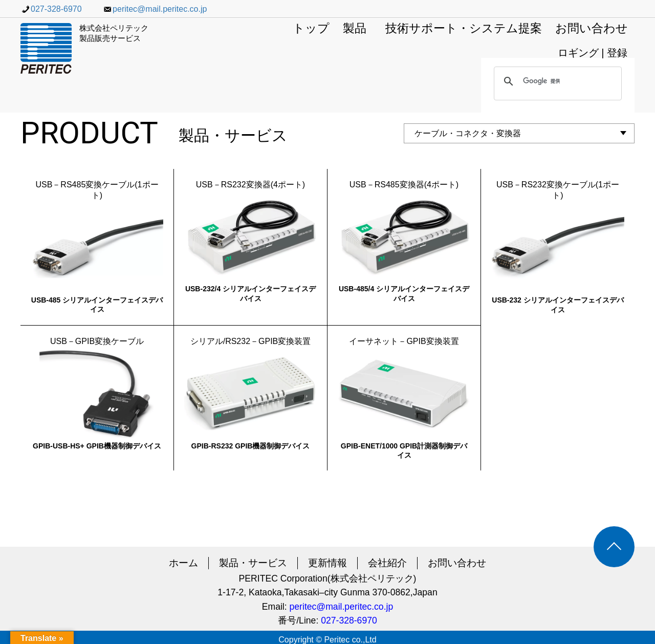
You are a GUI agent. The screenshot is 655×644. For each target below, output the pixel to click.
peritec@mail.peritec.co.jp (155, 9)
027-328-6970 (51, 9)
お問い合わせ (592, 29)
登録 (617, 53)
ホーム (183, 563)
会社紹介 (387, 563)
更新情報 (327, 563)
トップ (311, 29)
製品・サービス (253, 563)
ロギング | (582, 53)
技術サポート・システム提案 (464, 29)
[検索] (556, 81)
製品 (355, 29)
